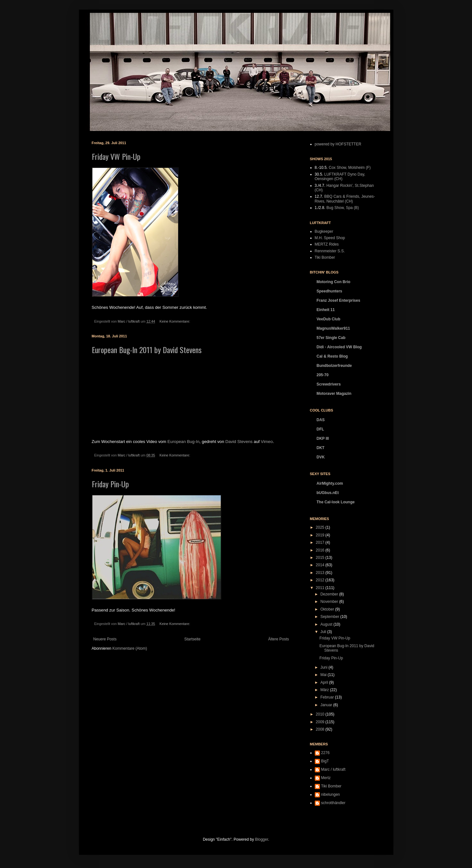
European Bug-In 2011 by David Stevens (147, 350)
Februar (327, 697)
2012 (321, 580)
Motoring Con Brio (334, 282)
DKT (321, 448)
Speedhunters (330, 291)
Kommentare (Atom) (130, 648)
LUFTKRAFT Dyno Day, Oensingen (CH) (340, 177)
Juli (324, 632)
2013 (321, 573)
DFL (320, 429)
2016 (321, 550)
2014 (321, 565)
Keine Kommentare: (175, 321)
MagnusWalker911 (333, 328)
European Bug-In (184, 442)
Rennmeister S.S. (330, 251)
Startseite (192, 639)
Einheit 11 (326, 310)
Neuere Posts (105, 639)
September (330, 617)
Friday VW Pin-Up (116, 156)
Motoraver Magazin (334, 394)
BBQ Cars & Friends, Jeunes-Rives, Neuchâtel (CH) (345, 199)
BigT (325, 761)
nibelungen (331, 794)
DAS (321, 420)
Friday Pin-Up (110, 484)
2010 (321, 714)
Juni (324, 667)
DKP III (323, 438)
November (330, 602)
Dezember (330, 594)
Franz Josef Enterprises (339, 300)
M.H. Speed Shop (330, 238)
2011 (321, 588)
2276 (326, 753)
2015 (321, 558)
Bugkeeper (324, 231)
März (325, 690)
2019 (321, 535)
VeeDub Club (329, 319)
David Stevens (239, 442)
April (325, 682)
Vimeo (267, 442)
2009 (321, 722)
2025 (321, 527)
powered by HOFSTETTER (338, 144)
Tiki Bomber (325, 257)
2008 (321, 729)
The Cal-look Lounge (336, 502)
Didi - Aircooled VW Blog (339, 347)
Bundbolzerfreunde (334, 366)
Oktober (328, 609)
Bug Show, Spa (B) (343, 208)
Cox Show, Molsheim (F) (350, 168)
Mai (324, 675)
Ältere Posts (279, 639)
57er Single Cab (331, 338)
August (327, 624)
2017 (321, 542)
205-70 (323, 375)
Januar (327, 705)
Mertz (326, 778)
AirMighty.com (330, 483)
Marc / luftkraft (333, 769)
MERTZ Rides (327, 244)
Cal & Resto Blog (332, 356)
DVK (321, 457)
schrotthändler (333, 803)
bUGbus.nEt (328, 493)
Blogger (262, 839)
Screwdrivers (329, 384)
